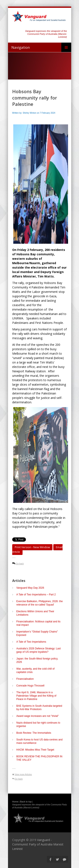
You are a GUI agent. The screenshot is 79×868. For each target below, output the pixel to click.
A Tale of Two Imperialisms (31, 642)
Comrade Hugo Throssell (30, 686)
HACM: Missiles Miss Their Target (35, 750)
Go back (20, 564)
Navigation (21, 47)
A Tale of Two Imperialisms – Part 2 (36, 595)
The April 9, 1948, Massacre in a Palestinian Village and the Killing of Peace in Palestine (36, 696)
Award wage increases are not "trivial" (38, 716)
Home (15, 802)
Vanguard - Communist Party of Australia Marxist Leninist (38, 844)
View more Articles (23, 774)
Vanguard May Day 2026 (30, 588)
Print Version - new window (32, 547)
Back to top (26, 802)
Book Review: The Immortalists (34, 733)
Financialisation (25, 679)
